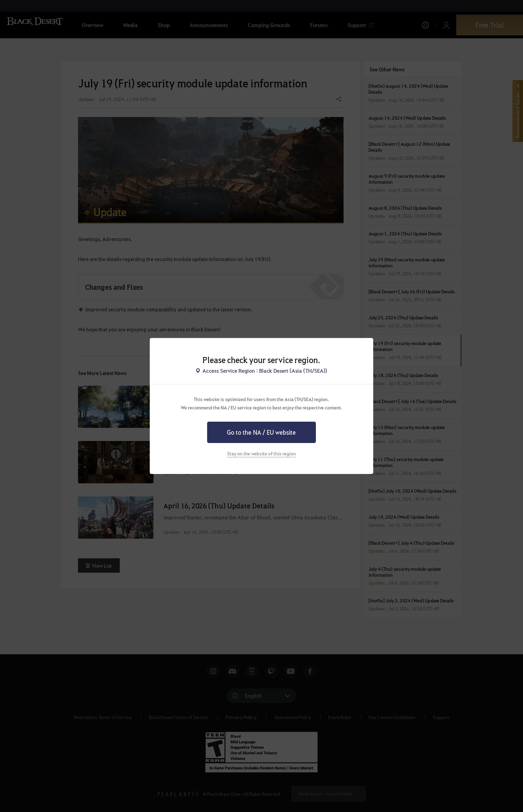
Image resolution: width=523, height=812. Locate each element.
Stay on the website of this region (261, 453)
